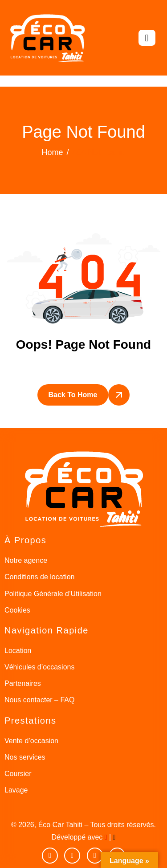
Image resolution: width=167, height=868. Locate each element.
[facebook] (72, 856)
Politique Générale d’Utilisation (53, 594)
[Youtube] (50, 856)
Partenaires (23, 683)
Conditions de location (39, 577)
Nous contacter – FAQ (39, 700)
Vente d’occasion (31, 741)
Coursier (18, 774)
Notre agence (26, 560)
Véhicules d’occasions (39, 667)
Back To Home (73, 395)
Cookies (17, 610)
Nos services (25, 757)
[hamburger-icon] (147, 38)
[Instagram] (95, 856)
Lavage (16, 790)
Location (18, 651)
